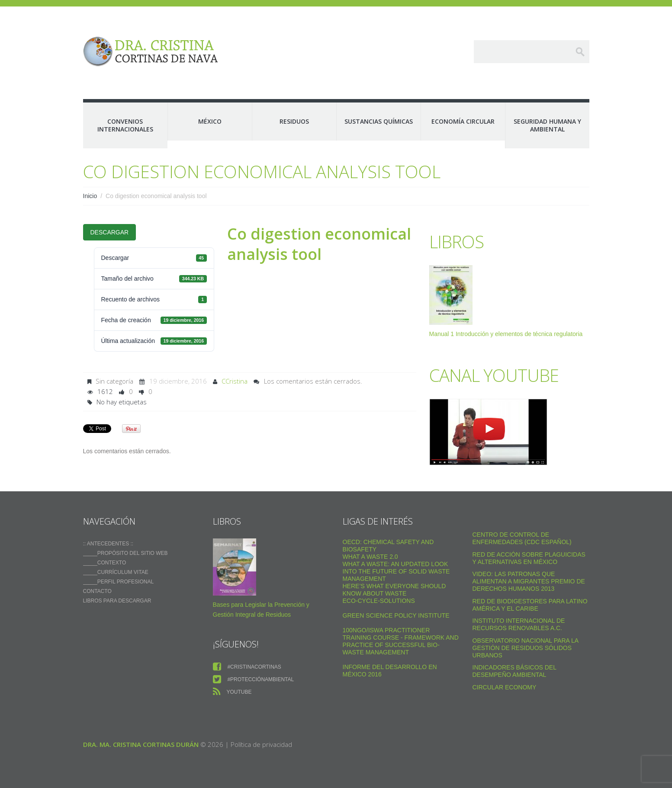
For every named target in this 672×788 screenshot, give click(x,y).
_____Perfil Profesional (119, 582)
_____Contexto (105, 563)
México (210, 121)
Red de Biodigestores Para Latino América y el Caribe (530, 605)
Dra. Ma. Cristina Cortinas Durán (141, 744)
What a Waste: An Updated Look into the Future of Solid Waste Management (396, 571)
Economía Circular (463, 121)
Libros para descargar (117, 601)
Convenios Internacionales (125, 125)
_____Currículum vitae (116, 572)
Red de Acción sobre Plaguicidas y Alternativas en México (529, 558)
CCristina (235, 381)
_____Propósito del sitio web (125, 553)
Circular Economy (505, 687)
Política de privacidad (261, 744)
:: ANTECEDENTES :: (108, 544)
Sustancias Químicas (379, 121)
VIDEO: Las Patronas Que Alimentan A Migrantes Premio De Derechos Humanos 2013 (529, 581)
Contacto (97, 591)
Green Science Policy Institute (396, 615)
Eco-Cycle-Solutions (379, 601)
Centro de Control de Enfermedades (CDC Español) (522, 538)
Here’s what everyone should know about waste (394, 590)
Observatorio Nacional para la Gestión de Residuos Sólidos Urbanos (526, 648)
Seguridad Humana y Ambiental (547, 125)
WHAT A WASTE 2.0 (370, 557)
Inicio (90, 196)
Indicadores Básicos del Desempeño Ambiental (514, 671)
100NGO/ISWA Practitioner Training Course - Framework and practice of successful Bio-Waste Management (401, 641)
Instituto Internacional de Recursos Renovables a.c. (519, 624)
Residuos (294, 121)
